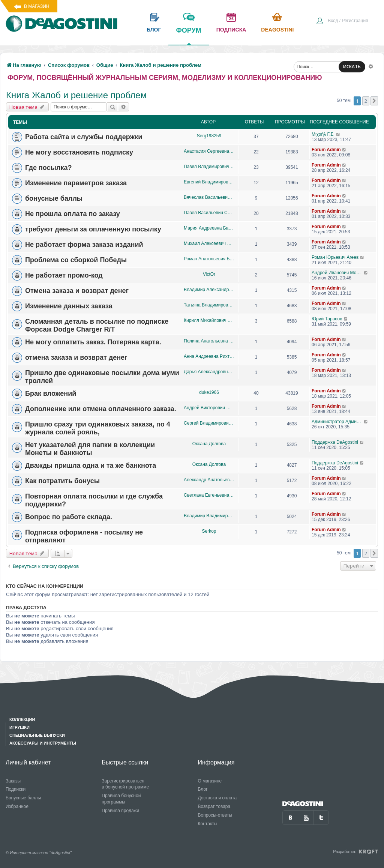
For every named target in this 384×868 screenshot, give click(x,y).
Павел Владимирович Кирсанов (209, 167)
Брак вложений (51, 393)
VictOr (209, 274)
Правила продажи (120, 811)
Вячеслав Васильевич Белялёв (209, 197)
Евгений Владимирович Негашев (209, 182)
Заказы (13, 781)
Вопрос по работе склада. (69, 517)
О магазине (210, 781)
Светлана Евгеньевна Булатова (209, 495)
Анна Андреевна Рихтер (209, 356)
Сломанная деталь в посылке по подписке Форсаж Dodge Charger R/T (97, 325)
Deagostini (277, 30)
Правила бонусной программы (121, 799)
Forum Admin (326, 150)
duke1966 (209, 392)
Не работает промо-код (64, 275)
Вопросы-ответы (215, 815)
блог (154, 30)
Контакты (208, 824)
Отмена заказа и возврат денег (77, 291)
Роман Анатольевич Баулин (209, 259)
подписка (231, 30)
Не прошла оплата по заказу (73, 214)
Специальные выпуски (37, 735)
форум (188, 36)
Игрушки (19, 727)
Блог (203, 789)
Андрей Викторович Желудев (209, 408)
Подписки (16, 789)
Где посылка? (48, 168)
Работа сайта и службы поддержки (84, 137)
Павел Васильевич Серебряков (209, 213)
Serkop (209, 531)
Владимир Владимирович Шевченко (209, 516)
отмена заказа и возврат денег (76, 357)
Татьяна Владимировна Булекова (209, 305)
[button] (374, 101)
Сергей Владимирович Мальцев (209, 423)
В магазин (37, 6)
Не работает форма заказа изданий (84, 245)
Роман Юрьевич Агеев (335, 257)
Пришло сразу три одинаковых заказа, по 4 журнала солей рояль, (98, 428)
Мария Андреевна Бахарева (209, 228)
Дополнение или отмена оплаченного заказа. (101, 409)
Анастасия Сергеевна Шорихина (209, 151)
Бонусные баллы (23, 798)
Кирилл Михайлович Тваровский (209, 320)
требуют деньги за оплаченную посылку (93, 229)
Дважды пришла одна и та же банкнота (91, 466)
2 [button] (366, 101)
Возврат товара (214, 806)
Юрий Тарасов (327, 319)
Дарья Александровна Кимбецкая (209, 372)
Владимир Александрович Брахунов (209, 290)
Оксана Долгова (209, 444)
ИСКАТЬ (352, 67)
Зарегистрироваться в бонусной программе (125, 784)
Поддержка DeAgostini (335, 442)
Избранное (17, 806)
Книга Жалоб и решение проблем (76, 95)
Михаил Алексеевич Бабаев (209, 243)
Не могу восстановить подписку (79, 152)
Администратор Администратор (338, 422)
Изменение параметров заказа (76, 183)
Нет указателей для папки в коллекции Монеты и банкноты (90, 449)
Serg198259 (209, 136)
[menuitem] (342, 21)
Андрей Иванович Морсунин (338, 273)
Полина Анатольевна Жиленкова (209, 341)
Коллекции (22, 719)
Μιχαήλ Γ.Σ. (323, 134)
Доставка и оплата (217, 798)
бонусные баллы (54, 198)
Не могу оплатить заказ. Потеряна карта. (93, 342)
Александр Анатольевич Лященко (209, 480)
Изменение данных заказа (69, 306)
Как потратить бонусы (62, 481)
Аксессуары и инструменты (43, 743)
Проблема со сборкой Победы (76, 260)
